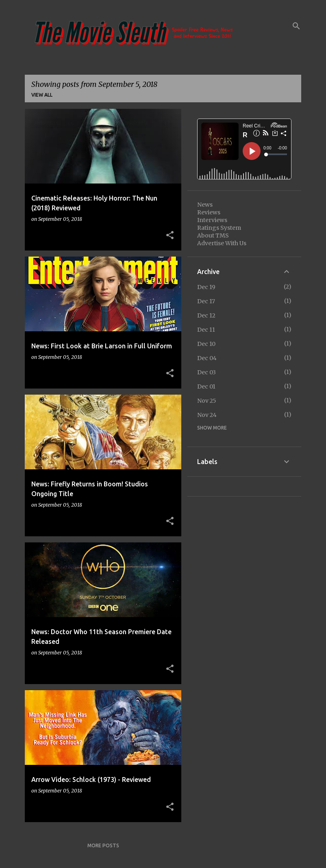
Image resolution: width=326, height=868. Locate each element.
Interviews (212, 220)
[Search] (296, 26)
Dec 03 (206, 372)
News (205, 205)
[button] (170, 235)
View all (42, 95)
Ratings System (219, 228)
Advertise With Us (222, 243)
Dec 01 (206, 386)
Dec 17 (206, 301)
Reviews (209, 212)
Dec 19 (206, 287)
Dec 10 (206, 344)
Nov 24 (207, 415)
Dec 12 (206, 315)
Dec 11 (206, 330)
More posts (103, 845)
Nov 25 (207, 401)
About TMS (213, 235)
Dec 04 (207, 358)
